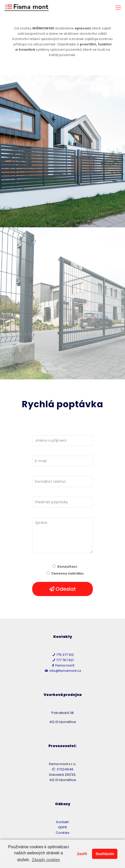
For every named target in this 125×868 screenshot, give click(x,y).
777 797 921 (62, 660)
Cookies (63, 833)
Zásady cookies (46, 860)
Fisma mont (62, 665)
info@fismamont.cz (62, 671)
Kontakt (62, 822)
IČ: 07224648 (63, 769)
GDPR (62, 827)
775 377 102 (62, 655)
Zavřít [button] (82, 854)
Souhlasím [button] (105, 854)
